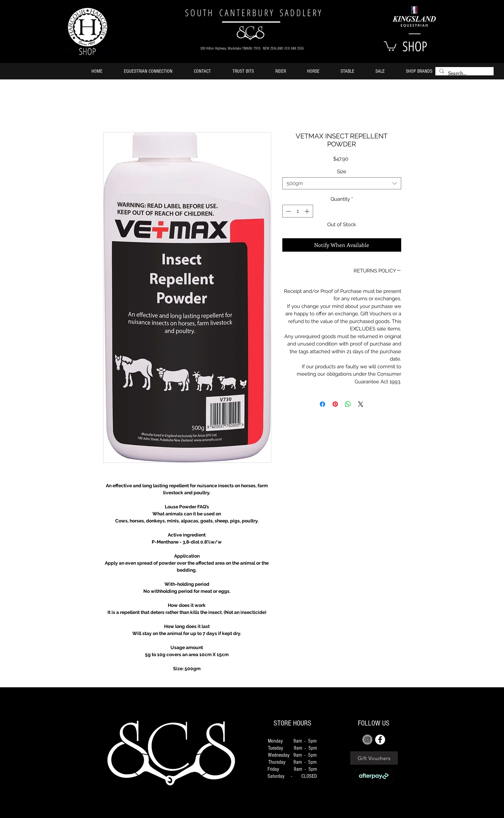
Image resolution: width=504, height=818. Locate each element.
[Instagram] (367, 740)
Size (342, 172)
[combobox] (342, 183)
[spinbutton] (298, 211)
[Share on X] (361, 404)
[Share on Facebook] (322, 404)
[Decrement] (288, 211)
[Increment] (308, 211)
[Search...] (464, 73)
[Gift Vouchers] (374, 758)
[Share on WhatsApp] (348, 404)
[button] (390, 46)
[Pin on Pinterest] (335, 404)
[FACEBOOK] (380, 740)
